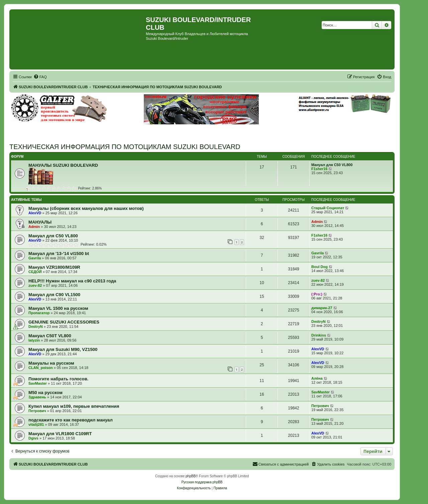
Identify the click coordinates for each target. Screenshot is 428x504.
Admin (34, 227)
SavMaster (38, 383)
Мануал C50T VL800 (50, 336)
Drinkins (319, 335)
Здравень (37, 397)
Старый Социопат (328, 208)
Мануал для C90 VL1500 (54, 295)
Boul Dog (319, 267)
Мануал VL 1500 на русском (58, 308)
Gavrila (35, 258)
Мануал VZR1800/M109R (54, 267)
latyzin (34, 340)
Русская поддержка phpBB (202, 482)
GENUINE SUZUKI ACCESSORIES (64, 322)
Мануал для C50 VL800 (332, 165)
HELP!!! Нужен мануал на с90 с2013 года (72, 281)
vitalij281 (36, 424)
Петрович (37, 411)
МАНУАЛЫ (40, 222)
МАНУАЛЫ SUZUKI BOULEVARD (63, 165)
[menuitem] (40, 77)
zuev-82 (35, 285)
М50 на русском (45, 393)
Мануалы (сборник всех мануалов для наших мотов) (86, 208)
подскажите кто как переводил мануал (71, 420)
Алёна (317, 378)
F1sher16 (319, 169)
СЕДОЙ (35, 272)
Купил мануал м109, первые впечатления (74, 406)
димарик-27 (322, 308)
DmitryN (36, 327)
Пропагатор (39, 313)
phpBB (191, 476)
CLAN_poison (41, 368)
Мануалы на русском (51, 363)
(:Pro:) (317, 294)
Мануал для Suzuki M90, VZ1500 (63, 349)
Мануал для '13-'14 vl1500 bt (59, 254)
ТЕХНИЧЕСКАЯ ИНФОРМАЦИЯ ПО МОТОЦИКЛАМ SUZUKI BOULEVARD (125, 147)
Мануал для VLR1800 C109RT (60, 434)
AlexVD (35, 213)
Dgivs (33, 438)
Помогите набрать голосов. (58, 379)
